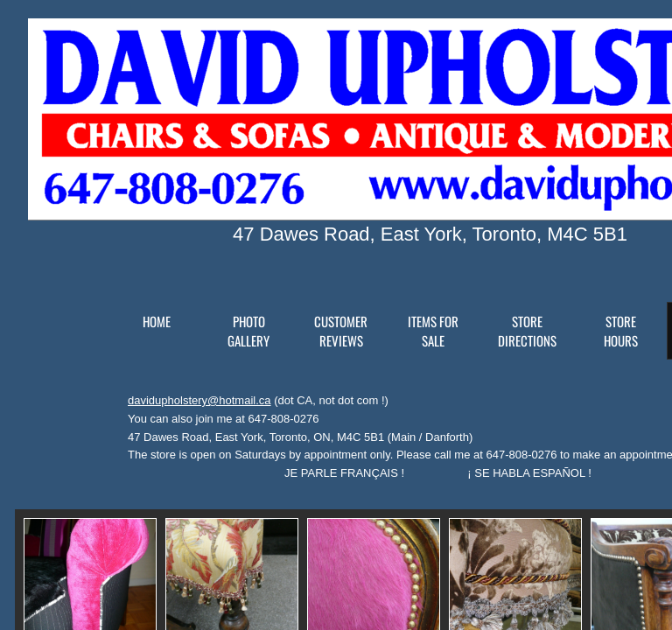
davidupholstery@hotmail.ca (199, 400)
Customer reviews (341, 331)
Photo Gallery (248, 331)
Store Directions (527, 331)
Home (157, 321)
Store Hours (621, 331)
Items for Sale (433, 331)
